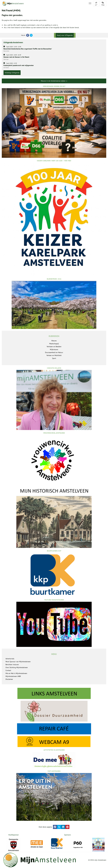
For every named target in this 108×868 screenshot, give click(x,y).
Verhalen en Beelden (54, 347)
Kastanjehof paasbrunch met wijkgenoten (19, 65)
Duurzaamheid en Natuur (54, 352)
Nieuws (54, 341)
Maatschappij (54, 344)
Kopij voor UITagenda (65, 35)
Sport (54, 358)
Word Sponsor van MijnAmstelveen (18, 662)
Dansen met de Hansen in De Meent (16, 57)
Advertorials (10, 659)
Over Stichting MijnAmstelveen (17, 667)
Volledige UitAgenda (12, 73)
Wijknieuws (54, 349)
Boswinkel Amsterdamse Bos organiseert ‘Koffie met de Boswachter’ (28, 49)
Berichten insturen (12, 665)
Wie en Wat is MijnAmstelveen (16, 673)
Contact (8, 670)
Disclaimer (9, 679)
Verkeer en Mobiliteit (54, 355)
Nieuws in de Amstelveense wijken (54, 81)
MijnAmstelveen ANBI (13, 676)
